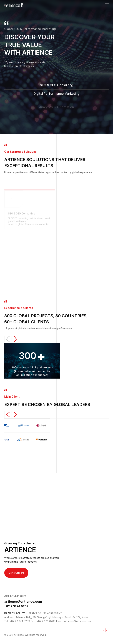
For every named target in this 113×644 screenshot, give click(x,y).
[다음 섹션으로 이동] (105, 630)
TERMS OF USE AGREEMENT (45, 613)
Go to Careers (16, 573)
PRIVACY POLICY (15, 613)
